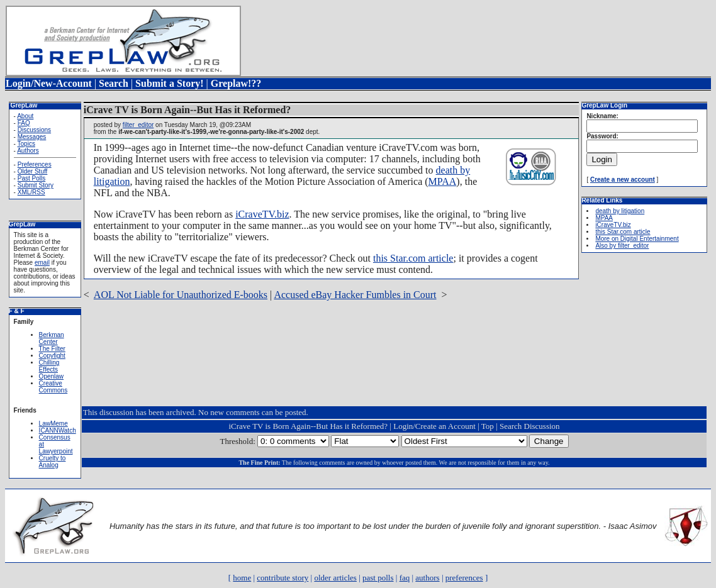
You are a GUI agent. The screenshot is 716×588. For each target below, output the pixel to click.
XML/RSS (31, 192)
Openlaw (51, 376)
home (242, 578)
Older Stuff (33, 171)
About (25, 116)
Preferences (35, 164)
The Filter (52, 349)
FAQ (24, 123)
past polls (378, 578)
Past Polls (31, 178)
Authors (28, 151)
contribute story (282, 578)
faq (405, 578)
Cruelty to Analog (53, 462)
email (42, 263)
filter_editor (138, 125)
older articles (335, 578)
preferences (464, 578)
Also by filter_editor (622, 246)
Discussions (34, 130)
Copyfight (52, 356)
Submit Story (36, 185)
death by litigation (620, 211)
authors (427, 578)
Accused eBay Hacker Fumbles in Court (355, 295)
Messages (32, 137)
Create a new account (623, 180)
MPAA (443, 181)
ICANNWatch (58, 430)
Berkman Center (52, 338)
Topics (26, 144)
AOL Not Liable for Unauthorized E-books (181, 295)
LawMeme (53, 424)
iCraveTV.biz (262, 214)
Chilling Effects (49, 366)
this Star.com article (413, 258)
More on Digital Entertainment (637, 239)
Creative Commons (53, 387)
